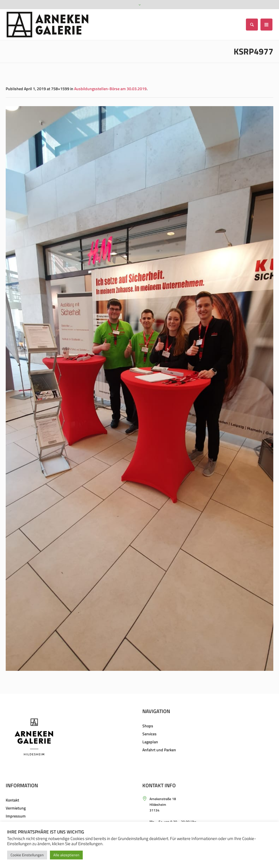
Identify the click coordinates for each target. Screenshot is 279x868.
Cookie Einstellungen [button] (27, 855)
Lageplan (150, 742)
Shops (148, 726)
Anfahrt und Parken (159, 750)
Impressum (16, 816)
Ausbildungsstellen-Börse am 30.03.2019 (110, 89)
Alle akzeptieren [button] (66, 855)
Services (149, 734)
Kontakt (12, 800)
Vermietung (16, 808)
